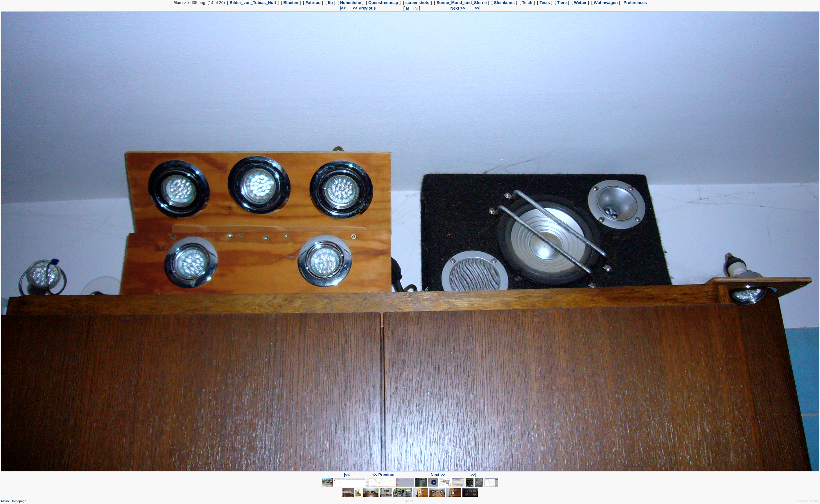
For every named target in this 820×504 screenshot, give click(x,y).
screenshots (417, 3)
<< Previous (364, 8)
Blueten (291, 3)
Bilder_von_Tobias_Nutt (253, 3)
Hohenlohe (351, 3)
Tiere (562, 3)
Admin (410, 501)
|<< (343, 8)
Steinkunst (505, 3)
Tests (545, 3)
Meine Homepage (14, 501)
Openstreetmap (383, 3)
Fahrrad (313, 3)
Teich (527, 3)
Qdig (816, 501)
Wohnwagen (606, 3)
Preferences (635, 3)
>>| (478, 8)
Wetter (580, 3)
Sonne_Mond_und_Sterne (462, 3)
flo (330, 3)
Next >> (458, 8)
